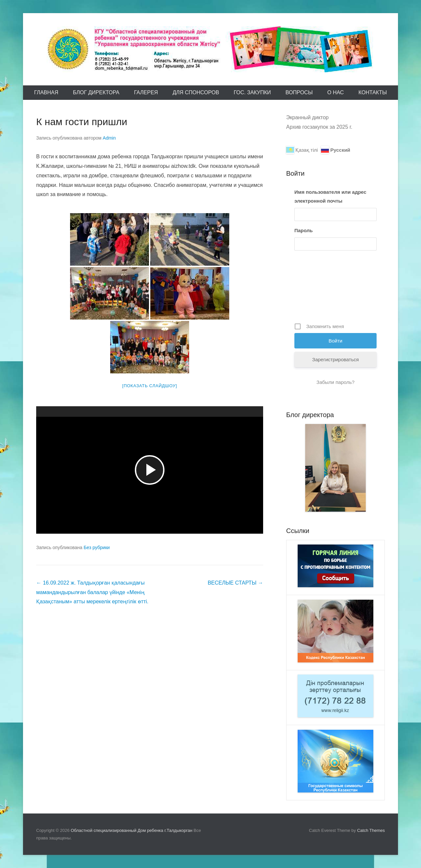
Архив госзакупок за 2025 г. (319, 127)
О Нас (335, 92)
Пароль (304, 230)
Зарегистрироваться (335, 359)
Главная (46, 92)
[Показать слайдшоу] (150, 386)
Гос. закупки (252, 92)
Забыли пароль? (335, 382)
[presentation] (321, 289)
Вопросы (299, 92)
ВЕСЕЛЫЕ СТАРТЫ (235, 583)
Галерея (146, 92)
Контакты (373, 92)
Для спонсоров (196, 92)
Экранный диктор (307, 117)
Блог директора (96, 92)
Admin (109, 138)
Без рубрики (97, 547)
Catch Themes (371, 830)
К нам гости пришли (82, 122)
